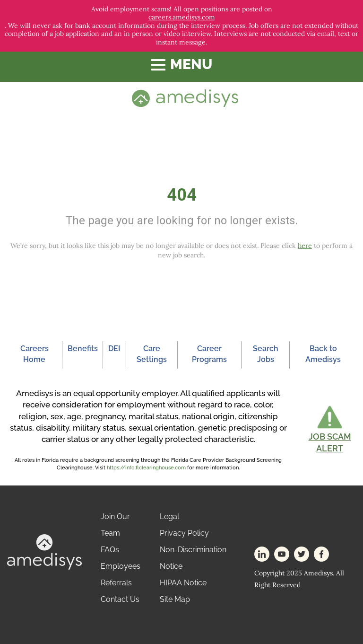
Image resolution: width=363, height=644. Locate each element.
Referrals (116, 583)
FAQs (110, 550)
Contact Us (120, 599)
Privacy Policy (184, 533)
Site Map (175, 599)
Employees (121, 566)
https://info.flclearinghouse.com (146, 468)
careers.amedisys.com (182, 17)
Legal (169, 516)
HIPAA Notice (183, 583)
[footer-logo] (44, 551)
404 (182, 195)
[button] (330, 429)
